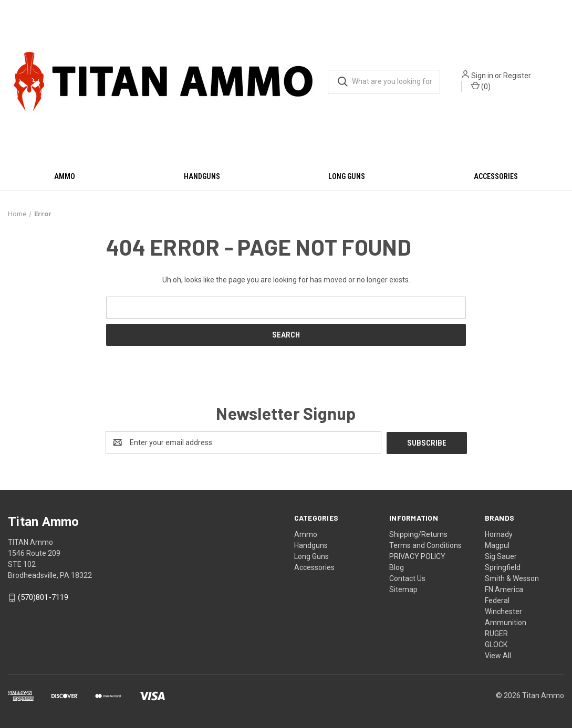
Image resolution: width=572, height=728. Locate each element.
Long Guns (347, 176)
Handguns (202, 176)
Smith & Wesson (512, 578)
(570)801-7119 (43, 597)
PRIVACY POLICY (417, 556)
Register (517, 76)
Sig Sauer (501, 556)
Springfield (503, 567)
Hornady (499, 534)
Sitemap (403, 589)
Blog (397, 567)
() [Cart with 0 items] (481, 86)
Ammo (65, 176)
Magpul (497, 545)
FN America (504, 589)
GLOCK (496, 644)
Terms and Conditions (425, 545)
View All (498, 655)
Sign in (482, 76)
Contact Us (407, 578)
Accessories (496, 176)
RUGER (496, 633)
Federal (497, 600)
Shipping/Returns (418, 534)
